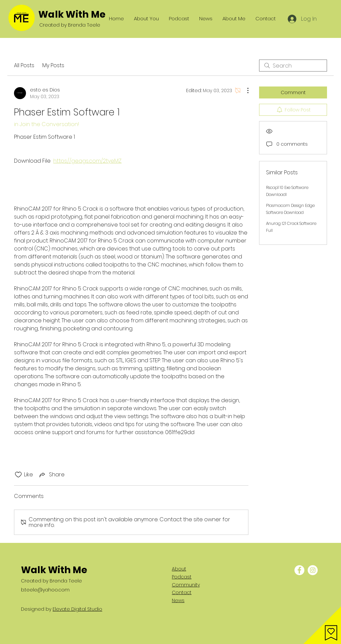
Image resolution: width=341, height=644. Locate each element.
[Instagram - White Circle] (313, 570)
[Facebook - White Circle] (299, 570)
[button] (322, 625)
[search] (293, 66)
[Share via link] (51, 475)
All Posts (24, 65)
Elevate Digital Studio (77, 609)
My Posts (53, 65)
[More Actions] (244, 90)
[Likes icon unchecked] (18, 475)
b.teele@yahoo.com (45, 590)
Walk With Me (72, 14)
